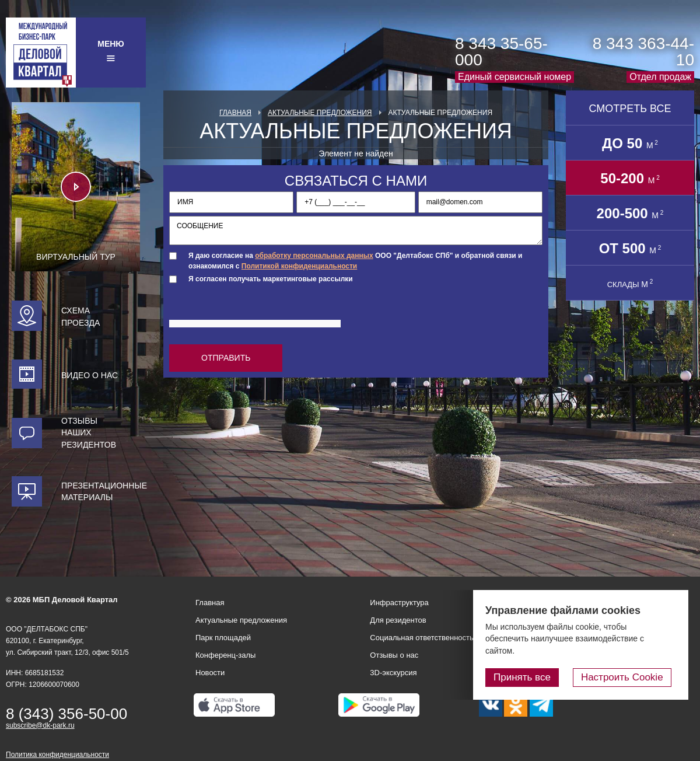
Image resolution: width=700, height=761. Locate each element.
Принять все (533, 678)
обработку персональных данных (314, 256)
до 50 (630, 143)
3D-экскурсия (393, 673)
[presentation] (258, 312)
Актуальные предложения (320, 113)
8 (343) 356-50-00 (66, 714)
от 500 (630, 248)
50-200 (630, 178)
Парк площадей (223, 638)
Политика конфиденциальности (57, 755)
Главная (235, 113)
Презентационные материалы (101, 491)
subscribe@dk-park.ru (40, 725)
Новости (210, 673)
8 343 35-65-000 (501, 52)
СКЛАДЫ (630, 284)
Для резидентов (398, 620)
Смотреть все (630, 109)
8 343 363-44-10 (643, 52)
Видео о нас (90, 375)
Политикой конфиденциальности (299, 266)
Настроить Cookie (627, 678)
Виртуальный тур (76, 257)
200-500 (630, 213)
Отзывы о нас (394, 655)
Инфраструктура (399, 603)
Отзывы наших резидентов (89, 433)
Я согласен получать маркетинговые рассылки (271, 279)
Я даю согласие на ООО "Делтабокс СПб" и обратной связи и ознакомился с (355, 261)
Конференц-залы (225, 655)
